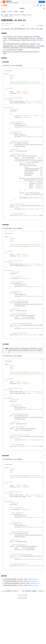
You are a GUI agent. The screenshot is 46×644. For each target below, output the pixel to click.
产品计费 (16, 12)
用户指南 (4, 12)
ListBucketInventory (35, 603)
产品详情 (23, 25)
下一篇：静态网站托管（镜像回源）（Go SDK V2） (33, 611)
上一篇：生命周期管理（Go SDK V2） (10, 611)
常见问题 (22, 12)
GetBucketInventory (32, 601)
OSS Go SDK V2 (18, 15)
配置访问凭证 (37, 44)
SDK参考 (11, 15)
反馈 (25, 618)
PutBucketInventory (32, 599)
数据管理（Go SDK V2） (27, 15)
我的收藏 (41, 26)
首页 (2, 15)
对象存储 (6, 15)
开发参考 (10, 12)
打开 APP (42, 2)
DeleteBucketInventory (33, 606)
